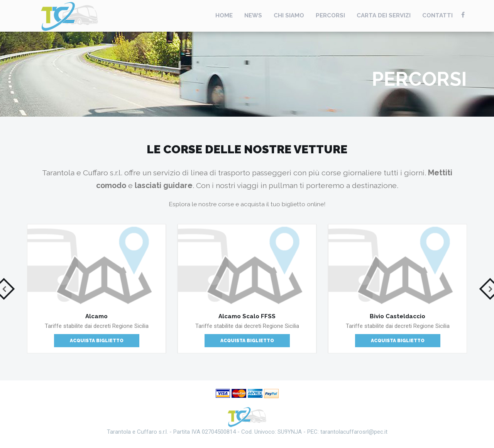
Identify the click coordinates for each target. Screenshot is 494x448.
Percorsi (330, 15)
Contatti (437, 15)
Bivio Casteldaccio (398, 316)
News (253, 15)
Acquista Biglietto (97, 341)
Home (224, 15)
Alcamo (96, 316)
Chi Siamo (289, 15)
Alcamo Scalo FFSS (247, 316)
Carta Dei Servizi (384, 15)
